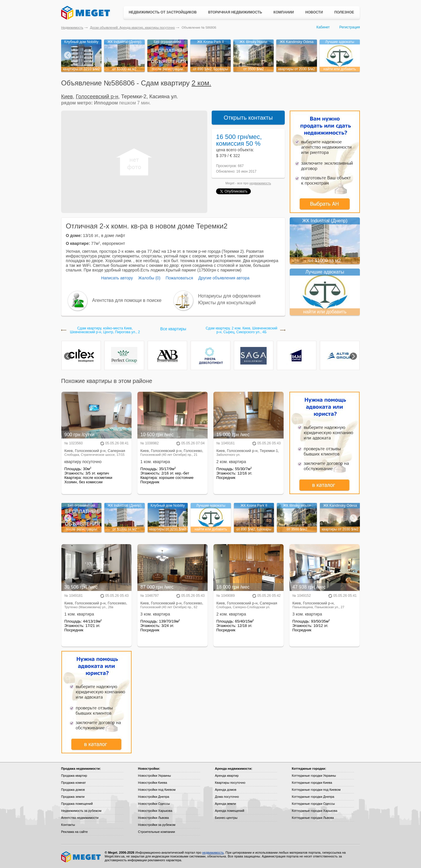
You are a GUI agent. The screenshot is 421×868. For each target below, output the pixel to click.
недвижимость (260, 183)
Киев (67, 97)
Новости (314, 12)
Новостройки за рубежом (157, 825)
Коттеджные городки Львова (313, 818)
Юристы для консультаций (227, 303)
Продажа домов (73, 790)
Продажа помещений (77, 804)
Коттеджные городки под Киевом (316, 790)
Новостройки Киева (152, 783)
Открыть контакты (248, 118)
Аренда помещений (230, 811)
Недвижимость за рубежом (81, 811)
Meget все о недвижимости (81, 857)
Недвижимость (72, 27)
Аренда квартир (227, 776)
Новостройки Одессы (154, 804)
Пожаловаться (179, 278)
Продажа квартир (74, 776)
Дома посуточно (227, 797)
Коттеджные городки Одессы (313, 804)
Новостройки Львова (153, 818)
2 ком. (201, 83)
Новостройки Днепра (154, 797)
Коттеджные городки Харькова (315, 811)
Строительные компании (156, 832)
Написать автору (117, 278)
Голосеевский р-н (97, 97)
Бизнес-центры (226, 818)
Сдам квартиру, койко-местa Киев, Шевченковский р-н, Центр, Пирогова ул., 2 (105, 330)
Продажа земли (73, 797)
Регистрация (350, 27)
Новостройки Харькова (155, 811)
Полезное (344, 12)
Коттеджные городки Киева (312, 783)
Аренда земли (225, 804)
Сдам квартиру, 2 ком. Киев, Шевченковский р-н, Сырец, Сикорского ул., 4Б (241, 330)
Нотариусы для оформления (229, 296)
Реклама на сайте (74, 832)
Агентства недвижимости (80, 818)
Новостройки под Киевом (157, 790)
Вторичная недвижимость (235, 12)
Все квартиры (173, 329)
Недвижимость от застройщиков (163, 12)
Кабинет (323, 27)
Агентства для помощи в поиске (127, 300)
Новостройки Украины (155, 776)
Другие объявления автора (224, 278)
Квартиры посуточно (230, 783)
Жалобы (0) (149, 278)
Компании (284, 12)
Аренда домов (226, 790)
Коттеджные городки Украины (314, 776)
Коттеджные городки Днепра (313, 797)
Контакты (68, 825)
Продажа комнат (74, 783)
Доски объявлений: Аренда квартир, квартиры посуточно (132, 27)
